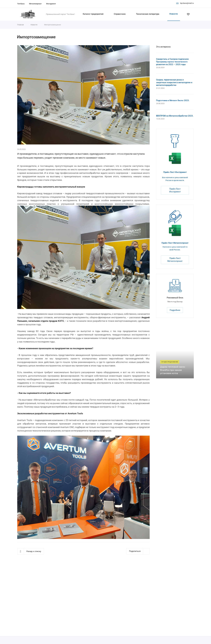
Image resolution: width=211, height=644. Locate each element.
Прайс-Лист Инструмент (175, 172)
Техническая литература (148, 14)
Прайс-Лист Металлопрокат (175, 243)
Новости (174, 14)
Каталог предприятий (93, 14)
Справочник (120, 14)
